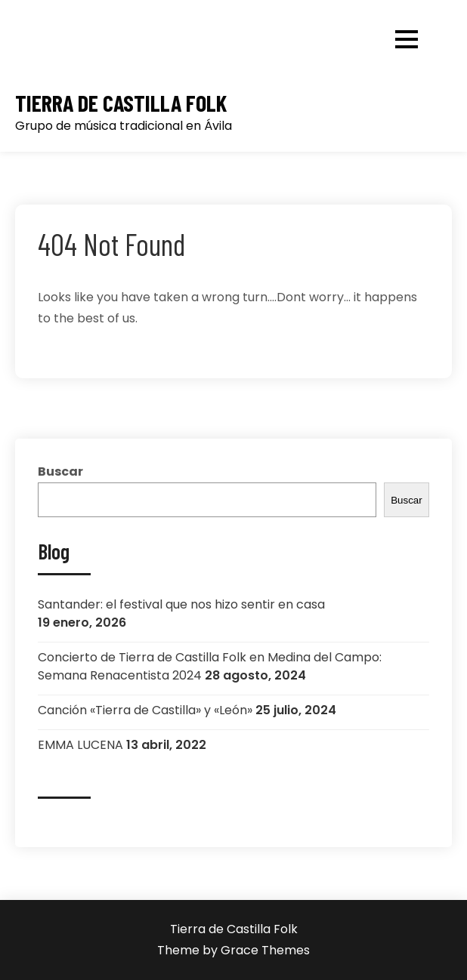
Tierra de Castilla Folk (121, 103)
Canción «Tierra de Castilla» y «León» (145, 710)
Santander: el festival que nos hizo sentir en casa (181, 604)
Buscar (60, 472)
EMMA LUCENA (80, 745)
